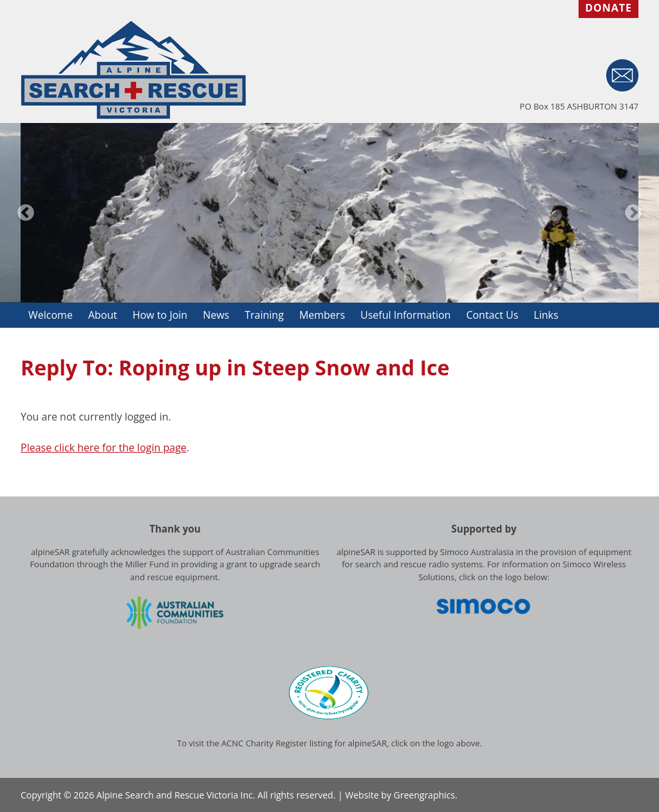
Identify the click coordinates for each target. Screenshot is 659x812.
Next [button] (633, 213)
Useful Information (405, 315)
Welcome (51, 315)
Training (264, 315)
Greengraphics (424, 795)
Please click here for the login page (104, 448)
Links (546, 315)
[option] (329, 213)
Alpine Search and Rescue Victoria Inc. (176, 795)
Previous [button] (26, 213)
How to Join (160, 315)
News (216, 315)
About (103, 315)
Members (322, 315)
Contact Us (492, 315)
